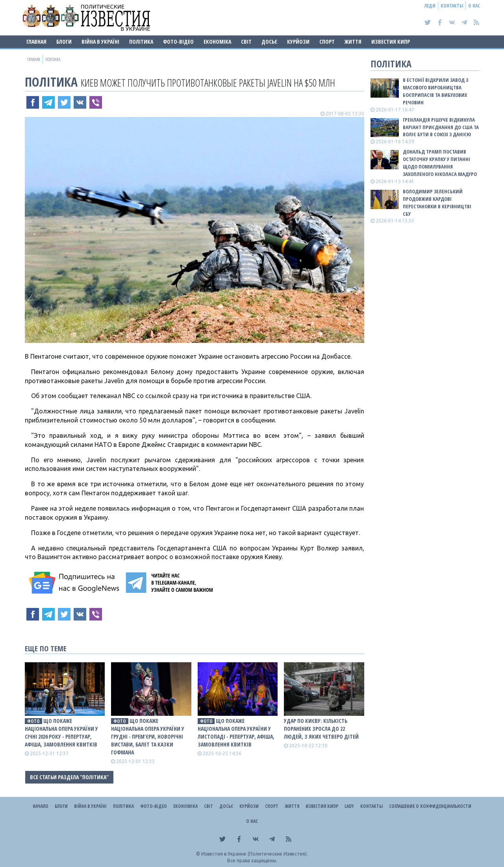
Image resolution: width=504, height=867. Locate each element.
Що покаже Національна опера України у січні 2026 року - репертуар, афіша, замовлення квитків (61, 733)
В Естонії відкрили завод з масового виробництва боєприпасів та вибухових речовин (435, 91)
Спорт (327, 42)
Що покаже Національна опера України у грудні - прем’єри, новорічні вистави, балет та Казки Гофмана (148, 736)
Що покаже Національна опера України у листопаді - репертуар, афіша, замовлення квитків (236, 733)
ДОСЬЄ (269, 42)
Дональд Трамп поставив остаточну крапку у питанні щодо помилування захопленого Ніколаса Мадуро (440, 163)
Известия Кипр (391, 42)
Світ (246, 42)
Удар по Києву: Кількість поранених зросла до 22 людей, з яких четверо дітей (321, 729)
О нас (474, 6)
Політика (141, 42)
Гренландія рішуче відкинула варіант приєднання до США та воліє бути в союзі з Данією (441, 127)
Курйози (298, 42)
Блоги (64, 42)
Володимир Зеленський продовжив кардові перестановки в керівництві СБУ (437, 203)
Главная (36, 42)
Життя (353, 42)
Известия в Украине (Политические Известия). (255, 854)
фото (33, 721)
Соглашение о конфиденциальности (430, 806)
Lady (349, 806)
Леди (430, 6)
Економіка (217, 42)
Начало (41, 806)
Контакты (452, 6)
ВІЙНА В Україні (100, 42)
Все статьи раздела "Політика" (69, 777)
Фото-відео (178, 42)
